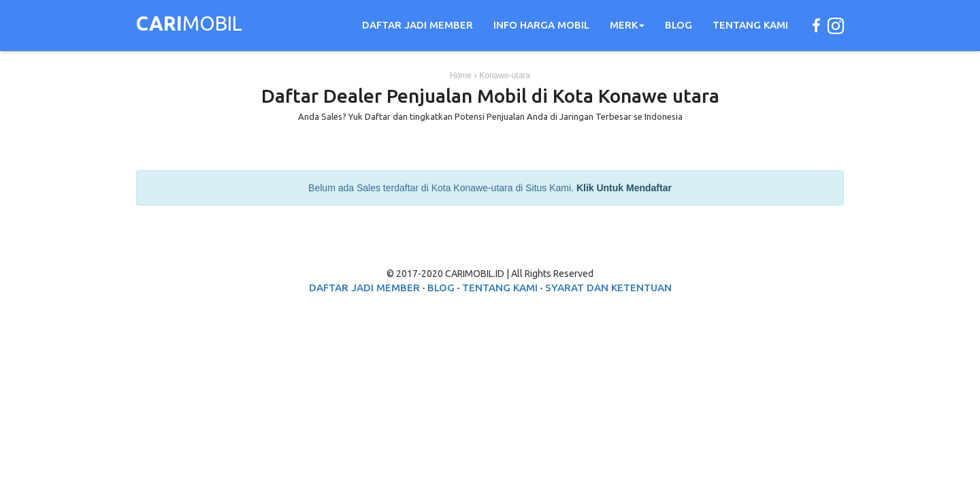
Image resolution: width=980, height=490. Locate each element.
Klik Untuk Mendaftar (624, 188)
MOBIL (189, 25)
